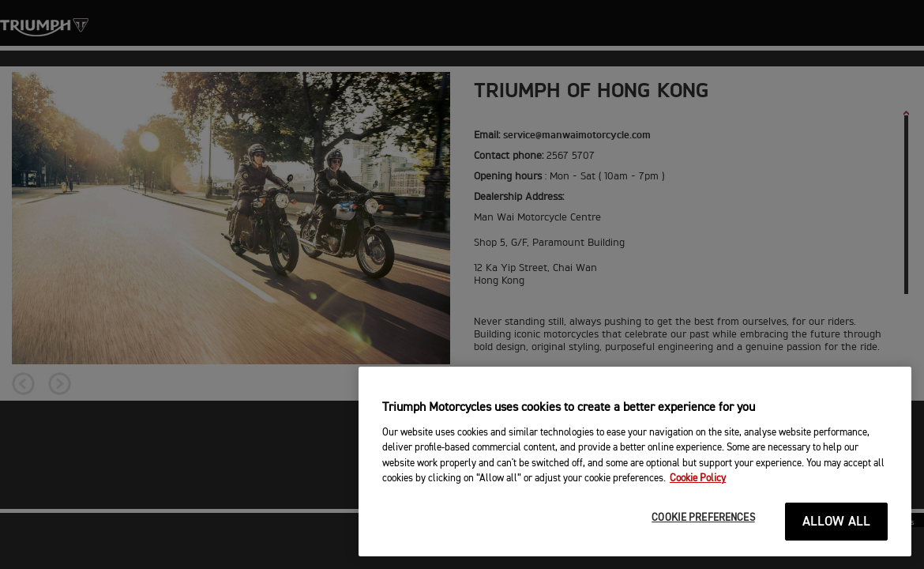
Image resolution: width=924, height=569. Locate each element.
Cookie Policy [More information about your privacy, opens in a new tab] (698, 479)
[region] (635, 462)
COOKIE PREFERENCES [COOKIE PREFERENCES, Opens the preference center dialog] (703, 518)
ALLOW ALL (837, 522)
